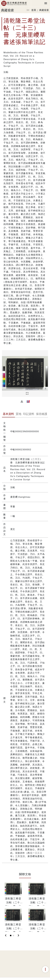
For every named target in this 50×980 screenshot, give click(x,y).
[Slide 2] (13, 936)
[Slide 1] (11, 936)
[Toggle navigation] (46, 3)
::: (28, 10)
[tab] (8, 414)
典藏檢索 (44, 10)
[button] (22, 401)
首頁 (34, 10)
